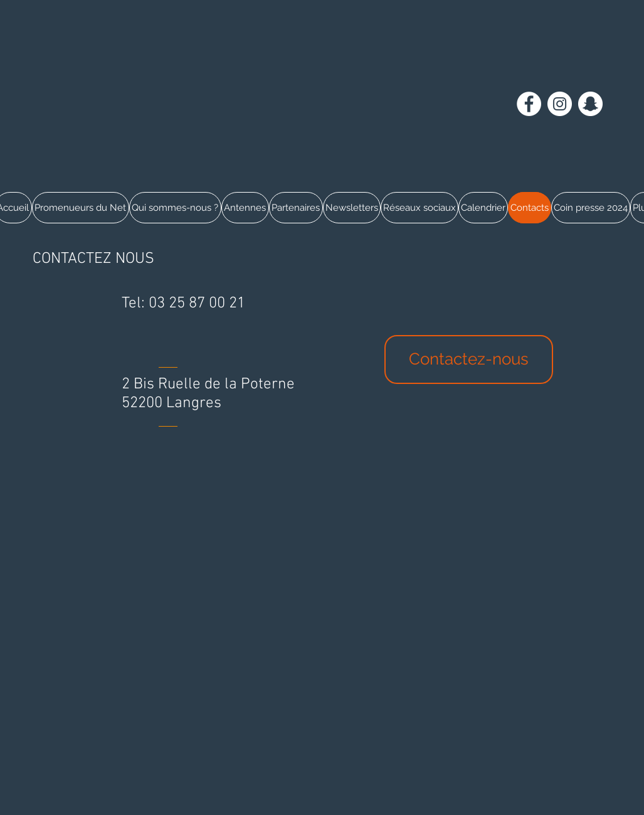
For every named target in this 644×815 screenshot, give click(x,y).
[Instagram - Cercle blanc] (560, 104)
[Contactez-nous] (469, 360)
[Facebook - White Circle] (529, 104)
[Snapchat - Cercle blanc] (590, 104)
